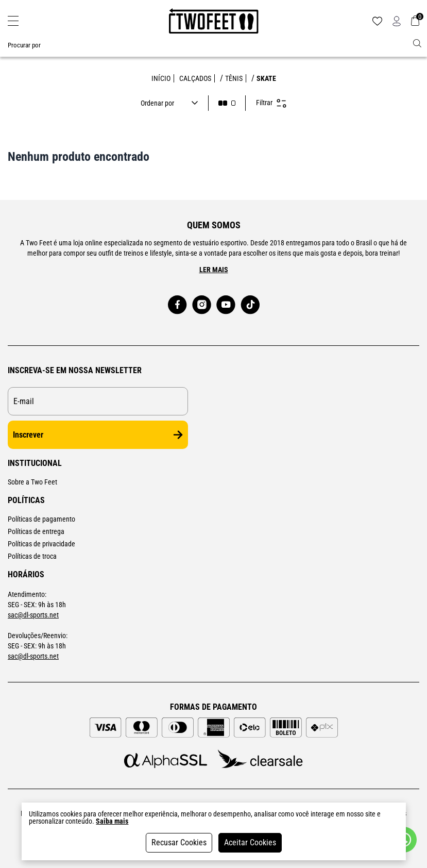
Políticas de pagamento (41, 519)
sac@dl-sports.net (33, 615)
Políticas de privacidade (41, 544)
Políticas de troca (32, 556)
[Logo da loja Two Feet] (214, 21)
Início (161, 78)
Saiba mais (112, 821)
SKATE (266, 78)
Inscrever (98, 435)
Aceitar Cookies (250, 842)
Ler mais (214, 270)
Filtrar (271, 103)
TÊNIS (234, 78)
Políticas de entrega (36, 531)
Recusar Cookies (179, 842)
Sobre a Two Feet (32, 482)
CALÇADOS (195, 78)
